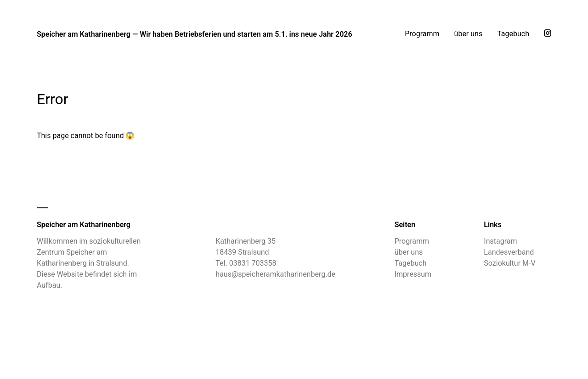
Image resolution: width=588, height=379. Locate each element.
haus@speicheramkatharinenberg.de (275, 274)
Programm (422, 34)
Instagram (500, 241)
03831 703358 (253, 263)
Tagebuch (513, 34)
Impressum (413, 274)
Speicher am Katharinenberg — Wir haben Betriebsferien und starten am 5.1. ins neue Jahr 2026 (195, 34)
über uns (469, 34)
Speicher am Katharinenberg (84, 225)
